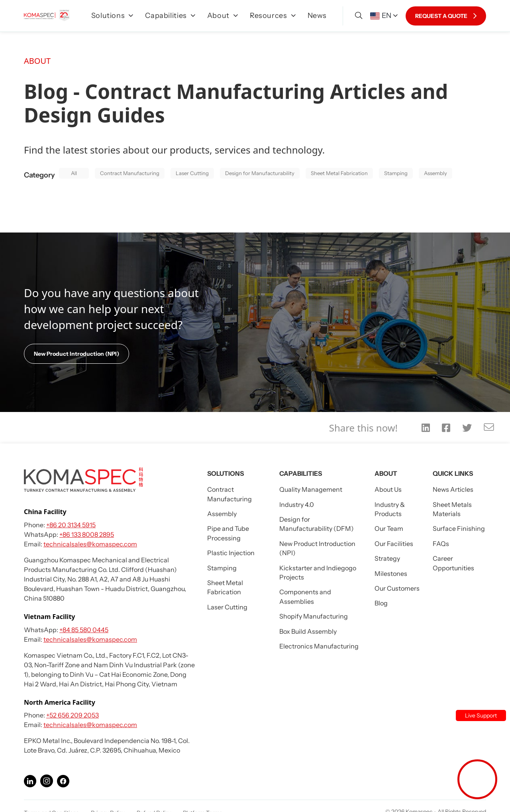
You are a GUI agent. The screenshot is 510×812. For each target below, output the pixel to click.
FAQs (441, 544)
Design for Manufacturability (260, 173)
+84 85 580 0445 (84, 630)
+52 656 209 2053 (73, 715)
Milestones (391, 574)
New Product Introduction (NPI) (76, 354)
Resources (273, 16)
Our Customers (397, 588)
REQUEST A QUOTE (446, 16)
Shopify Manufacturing (314, 616)
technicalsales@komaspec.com (90, 544)
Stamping (396, 173)
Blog (381, 603)
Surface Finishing (459, 528)
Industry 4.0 (297, 505)
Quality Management (311, 489)
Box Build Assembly (308, 631)
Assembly (435, 173)
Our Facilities (394, 544)
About (223, 16)
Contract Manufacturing (130, 173)
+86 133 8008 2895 (87, 534)
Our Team (389, 528)
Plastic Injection (231, 553)
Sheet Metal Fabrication (339, 173)
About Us (388, 489)
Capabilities (170, 16)
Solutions (112, 16)
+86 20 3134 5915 (71, 525)
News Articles (453, 489)
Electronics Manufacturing (319, 646)
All (74, 173)
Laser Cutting (192, 173)
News (317, 16)
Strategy (387, 558)
